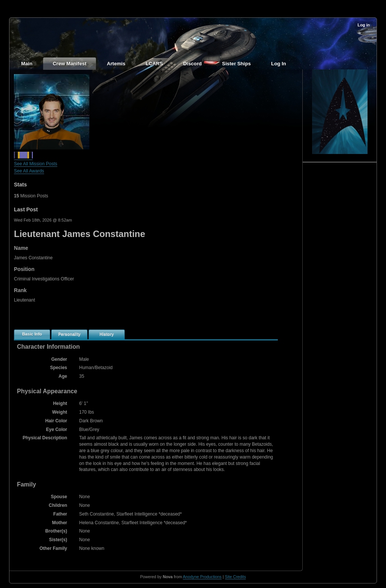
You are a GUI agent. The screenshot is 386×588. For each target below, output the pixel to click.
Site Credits (236, 577)
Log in (364, 25)
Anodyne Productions (202, 577)
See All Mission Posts (36, 164)
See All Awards (29, 171)
